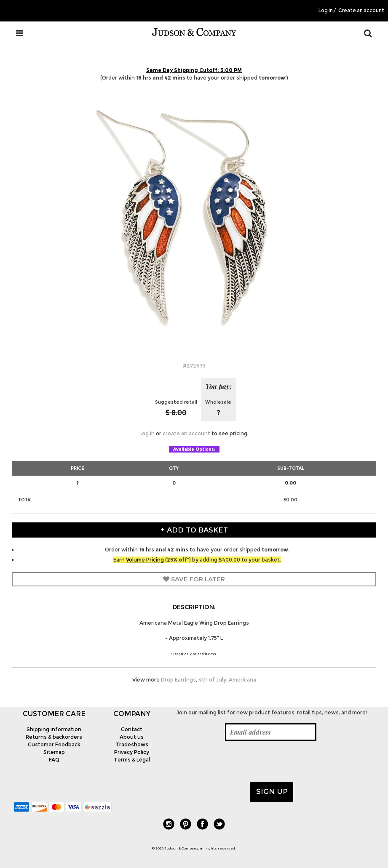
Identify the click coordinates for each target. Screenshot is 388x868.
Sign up (272, 791)
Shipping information (54, 729)
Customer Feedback (54, 744)
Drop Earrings (178, 680)
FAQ (54, 760)
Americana (242, 680)
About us (132, 737)
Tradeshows (132, 744)
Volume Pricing (145, 560)
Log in (326, 11)
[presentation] (233, 761)
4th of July (212, 680)
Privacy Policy (132, 752)
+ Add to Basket (194, 530)
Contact (132, 729)
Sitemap (54, 752)
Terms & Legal (132, 760)
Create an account (361, 11)
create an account (186, 433)
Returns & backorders (54, 737)
